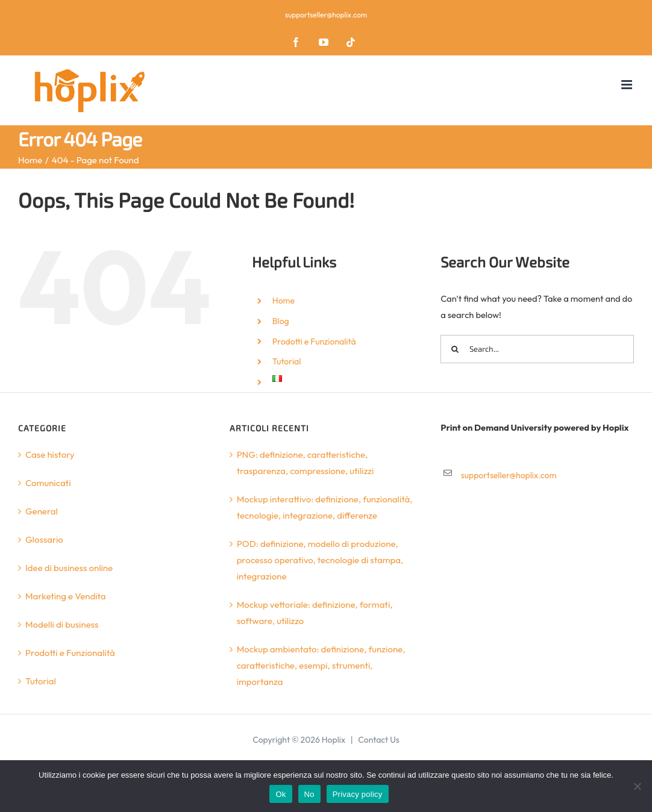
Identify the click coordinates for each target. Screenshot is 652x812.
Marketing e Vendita (66, 596)
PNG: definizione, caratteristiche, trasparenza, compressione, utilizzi (306, 463)
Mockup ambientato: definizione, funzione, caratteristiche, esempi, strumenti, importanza (321, 665)
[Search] (455, 349)
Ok (281, 794)
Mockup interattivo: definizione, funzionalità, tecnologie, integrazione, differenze (325, 507)
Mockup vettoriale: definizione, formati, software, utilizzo (315, 613)
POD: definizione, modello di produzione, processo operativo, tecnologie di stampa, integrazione (320, 560)
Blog (281, 321)
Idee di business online (69, 568)
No (309, 794)
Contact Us (378, 740)
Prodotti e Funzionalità (314, 342)
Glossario (44, 539)
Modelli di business (62, 624)
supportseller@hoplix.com (326, 15)
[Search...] (537, 349)
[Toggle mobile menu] (628, 85)
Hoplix (334, 740)
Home (284, 301)
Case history (50, 454)
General (42, 511)
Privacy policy (358, 794)
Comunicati (48, 483)
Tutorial (287, 361)
